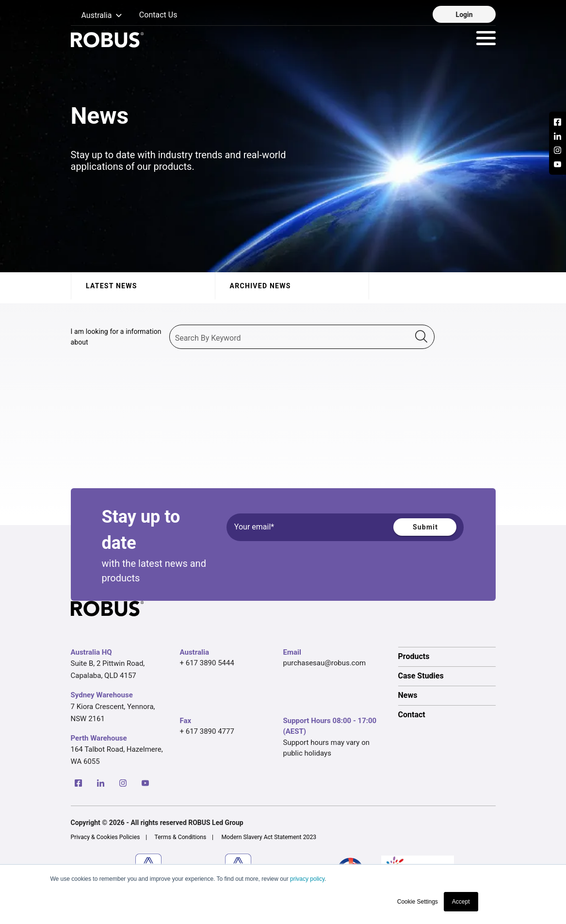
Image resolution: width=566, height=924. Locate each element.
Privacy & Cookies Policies (105, 837)
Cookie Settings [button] (418, 902)
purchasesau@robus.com (325, 663)
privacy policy (307, 879)
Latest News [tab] (112, 286)
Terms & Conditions (181, 837)
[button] (97, 16)
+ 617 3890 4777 (207, 731)
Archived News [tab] (260, 286)
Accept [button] (461, 902)
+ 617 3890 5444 (207, 663)
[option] (447, 657)
